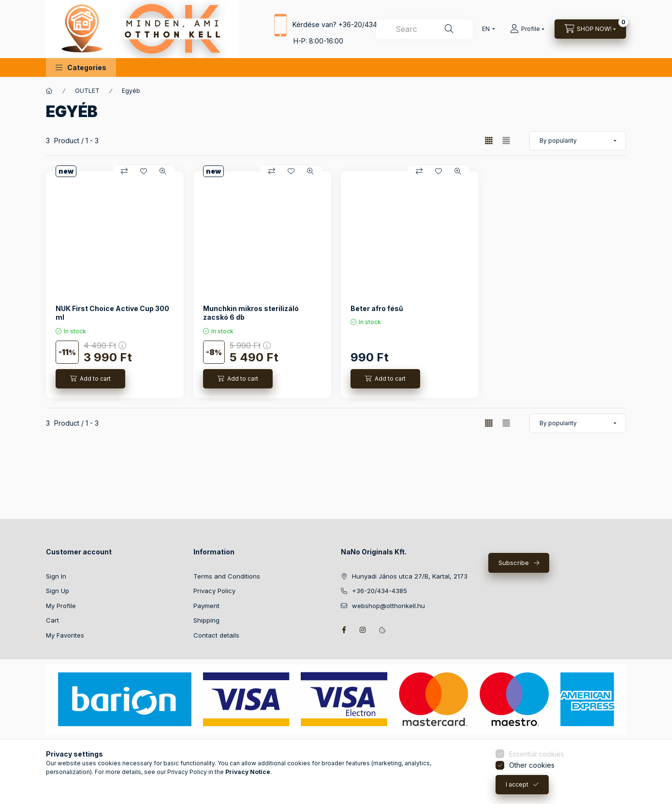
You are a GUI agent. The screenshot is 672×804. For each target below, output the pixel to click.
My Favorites (65, 635)
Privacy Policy (214, 591)
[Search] (449, 29)
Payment (206, 606)
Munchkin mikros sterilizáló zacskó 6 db (251, 313)
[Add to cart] (90, 379)
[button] (81, 67)
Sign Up (58, 591)
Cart (52, 620)
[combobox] (424, 29)
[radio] (506, 141)
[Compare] (124, 171)
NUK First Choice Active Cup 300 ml (112, 313)
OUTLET (87, 91)
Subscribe (514, 563)
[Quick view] (163, 171)
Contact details (216, 635)
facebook (344, 630)
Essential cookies (537, 795)
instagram (363, 630)
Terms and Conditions (227, 576)
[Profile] (527, 29)
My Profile (61, 606)
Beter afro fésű (377, 308)
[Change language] (486, 29)
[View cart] (590, 29)
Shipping (206, 620)
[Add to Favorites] (144, 171)
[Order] (578, 141)
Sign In (56, 576)
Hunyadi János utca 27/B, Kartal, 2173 (410, 576)
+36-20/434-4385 (367, 24)
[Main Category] (49, 91)
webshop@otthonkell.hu (388, 606)
